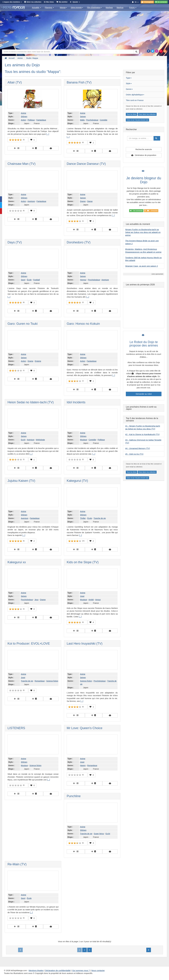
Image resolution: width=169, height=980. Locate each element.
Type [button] (129, 78)
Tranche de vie (100, 518)
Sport (23, 280)
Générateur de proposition (146, 155)
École (29, 280)
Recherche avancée (144, 149)
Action (23, 120)
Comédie (104, 120)
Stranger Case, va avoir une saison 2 (141, 266)
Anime (24, 113)
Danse (90, 201)
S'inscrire (151, 211)
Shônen (24, 117)
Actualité (36, 8)
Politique (31, 120)
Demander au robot (144, 394)
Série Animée (77, 8)
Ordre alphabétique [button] (135, 95)
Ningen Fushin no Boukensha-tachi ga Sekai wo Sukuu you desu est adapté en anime (143, 232)
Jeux (37, 600)
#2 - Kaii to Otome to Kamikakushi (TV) (142, 434)
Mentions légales (36, 970)
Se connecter (136, 211)
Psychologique (92, 120)
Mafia (82, 120)
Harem (83, 765)
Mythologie (40, 440)
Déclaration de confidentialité (58, 970)
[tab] (144, 78)
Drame (83, 201)
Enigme (38, 361)
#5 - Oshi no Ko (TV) (134, 454)
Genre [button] (129, 89)
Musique (84, 440)
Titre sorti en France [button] (135, 100)
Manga (63, 8)
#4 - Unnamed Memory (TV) (138, 448)
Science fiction (52, 681)
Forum (133, 8)
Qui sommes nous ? (81, 970)
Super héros (99, 834)
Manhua (120, 8)
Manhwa (109, 8)
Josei (82, 596)
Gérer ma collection (34, 2)
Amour (98, 600)
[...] (48, 134)
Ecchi (23, 440)
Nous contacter (98, 970)
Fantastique (41, 120)
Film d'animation (94, 8)
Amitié (91, 600)
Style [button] (129, 83)
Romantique (40, 681)
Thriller (83, 518)
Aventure (31, 201)
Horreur (83, 280)
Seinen (83, 117)
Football (36, 280)
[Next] (149, 950)
